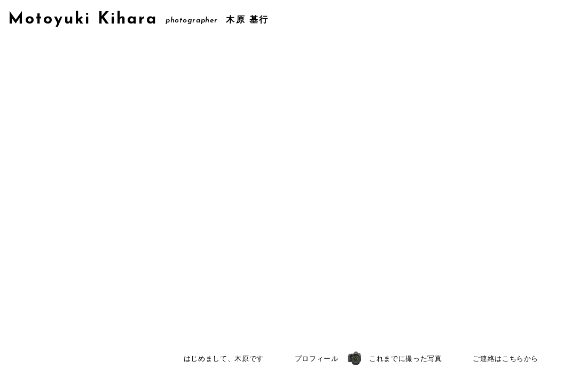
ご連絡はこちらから (505, 359)
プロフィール (317, 359)
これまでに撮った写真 (406, 359)
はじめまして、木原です (224, 359)
